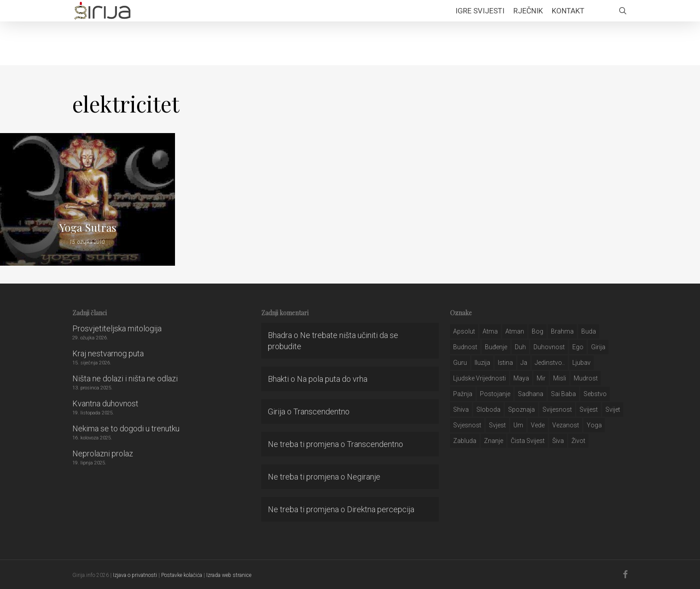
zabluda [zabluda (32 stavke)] (465, 441)
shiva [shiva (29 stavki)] (461, 409)
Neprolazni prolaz (103, 453)
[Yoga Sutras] (87, 199)
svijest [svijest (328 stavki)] (589, 409)
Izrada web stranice (229, 575)
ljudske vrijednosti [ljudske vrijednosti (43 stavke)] (479, 378)
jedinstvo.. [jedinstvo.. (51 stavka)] (550, 363)
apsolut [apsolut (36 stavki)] (464, 331)
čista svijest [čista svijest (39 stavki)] (528, 441)
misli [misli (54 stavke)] (560, 378)
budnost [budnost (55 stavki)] (465, 347)
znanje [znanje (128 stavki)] (494, 441)
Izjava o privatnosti (135, 575)
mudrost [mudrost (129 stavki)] (586, 378)
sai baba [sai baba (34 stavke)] (563, 394)
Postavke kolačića (182, 575)
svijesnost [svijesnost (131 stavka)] (557, 409)
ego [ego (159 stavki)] (578, 347)
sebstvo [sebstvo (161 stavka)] (595, 394)
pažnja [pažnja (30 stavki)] (463, 394)
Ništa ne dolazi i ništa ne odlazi (125, 378)
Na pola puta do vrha (332, 379)
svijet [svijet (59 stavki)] (613, 409)
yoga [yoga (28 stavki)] (594, 425)
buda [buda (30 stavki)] (589, 331)
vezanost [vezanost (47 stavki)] (566, 425)
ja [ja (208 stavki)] (524, 363)
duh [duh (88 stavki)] (520, 347)
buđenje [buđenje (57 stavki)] (496, 347)
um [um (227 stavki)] (518, 425)
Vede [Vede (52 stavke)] (538, 425)
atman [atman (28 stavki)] (515, 331)
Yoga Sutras (88, 227)
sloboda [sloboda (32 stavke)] (488, 409)
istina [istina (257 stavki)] (505, 363)
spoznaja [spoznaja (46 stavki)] (521, 409)
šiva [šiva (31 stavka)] (558, 441)
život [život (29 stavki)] (578, 441)
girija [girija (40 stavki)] (598, 347)
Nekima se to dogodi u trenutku (126, 428)
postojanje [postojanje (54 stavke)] (495, 394)
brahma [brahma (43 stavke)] (562, 331)
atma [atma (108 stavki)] (490, 331)
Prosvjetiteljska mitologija (117, 328)
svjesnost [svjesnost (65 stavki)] (467, 425)
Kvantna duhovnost (105, 403)
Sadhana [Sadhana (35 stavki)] (531, 394)
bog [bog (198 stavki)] (537, 331)
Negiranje (364, 477)
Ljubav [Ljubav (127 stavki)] (581, 363)
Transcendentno (321, 411)
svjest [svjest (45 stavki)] (497, 425)
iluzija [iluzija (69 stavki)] (482, 363)
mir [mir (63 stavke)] (541, 378)
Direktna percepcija (381, 509)
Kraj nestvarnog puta (108, 353)
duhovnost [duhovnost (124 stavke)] (549, 347)
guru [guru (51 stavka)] (460, 363)
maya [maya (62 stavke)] (521, 378)
